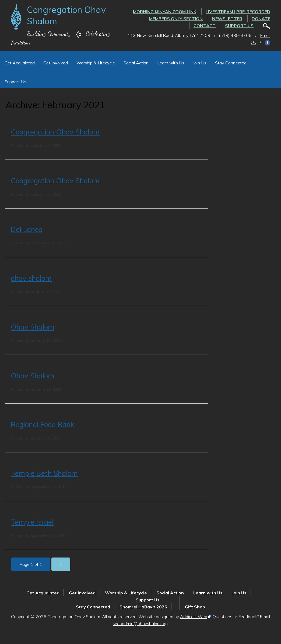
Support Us (239, 26)
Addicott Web (194, 617)
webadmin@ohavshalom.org (140, 624)
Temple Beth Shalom (44, 473)
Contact (205, 26)
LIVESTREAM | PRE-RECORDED (238, 12)
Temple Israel (32, 522)
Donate (261, 19)
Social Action (136, 63)
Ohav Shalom (33, 327)
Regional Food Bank (42, 425)
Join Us (200, 63)
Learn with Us (171, 63)
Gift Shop (195, 607)
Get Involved (56, 63)
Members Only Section (176, 19)
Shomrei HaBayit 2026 (143, 607)
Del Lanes (27, 229)
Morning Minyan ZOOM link (165, 12)
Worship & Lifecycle (96, 63)
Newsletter (227, 19)
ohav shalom (31, 278)
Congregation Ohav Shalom (55, 132)
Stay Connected (231, 63)
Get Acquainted (20, 63)
